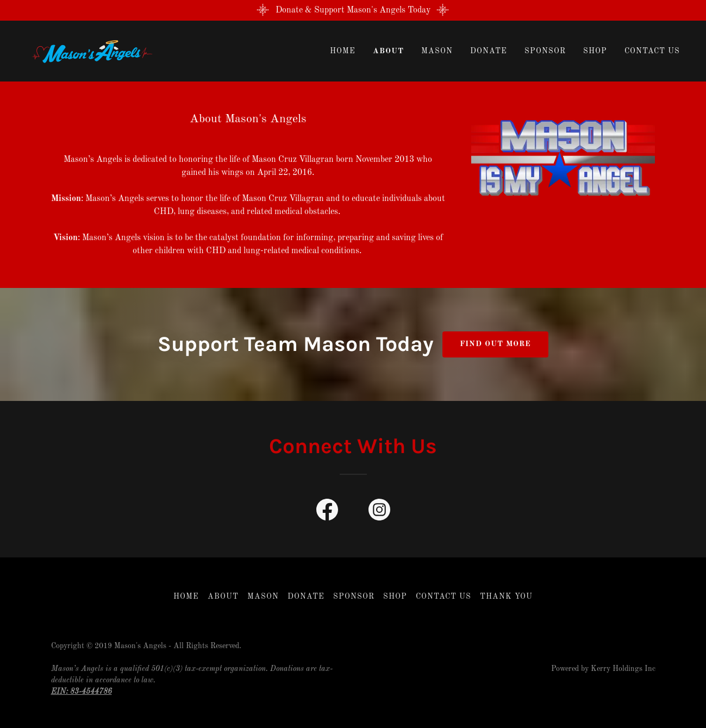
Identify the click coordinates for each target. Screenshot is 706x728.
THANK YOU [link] (506, 597)
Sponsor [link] (545, 51)
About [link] (388, 51)
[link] (89, 51)
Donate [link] (489, 51)
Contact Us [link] (652, 51)
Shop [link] (595, 51)
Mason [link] (437, 51)
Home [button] (186, 597)
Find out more (495, 344)
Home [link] (343, 51)
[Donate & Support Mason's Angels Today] (353, 10)
